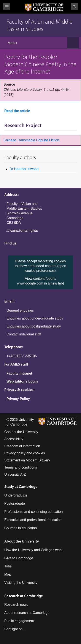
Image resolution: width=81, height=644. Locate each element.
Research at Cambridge (24, 596)
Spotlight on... (15, 629)
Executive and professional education (33, 520)
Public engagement (19, 621)
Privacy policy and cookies (25, 453)
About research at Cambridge (27, 613)
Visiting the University (21, 583)
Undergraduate (16, 495)
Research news (16, 605)
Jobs (8, 566)
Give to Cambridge (19, 558)
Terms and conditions (21, 467)
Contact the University (21, 432)
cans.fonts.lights (24, 231)
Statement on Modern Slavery (27, 460)
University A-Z (15, 474)
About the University (22, 541)
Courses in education (21, 528)
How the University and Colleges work (33, 550)
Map (8, 574)
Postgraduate (15, 503)
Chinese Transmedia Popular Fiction (31, 140)
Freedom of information (22, 446)
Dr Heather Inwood (24, 169)
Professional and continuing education (33, 512)
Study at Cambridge (21, 486)
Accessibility (14, 439)
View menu (7, 7)
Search (74, 7)
